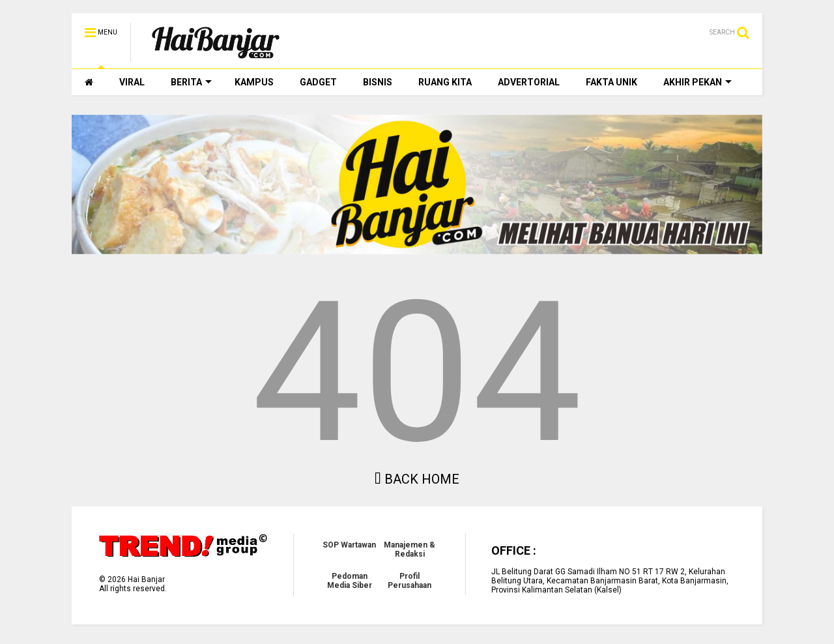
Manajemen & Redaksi (410, 549)
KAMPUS (254, 82)
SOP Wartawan (349, 545)
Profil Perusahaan (410, 581)
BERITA (191, 82)
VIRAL (132, 82)
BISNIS (378, 82)
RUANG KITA (445, 82)
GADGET (318, 82)
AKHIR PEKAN (697, 82)
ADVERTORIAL (529, 82)
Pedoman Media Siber (350, 581)
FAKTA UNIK (611, 82)
